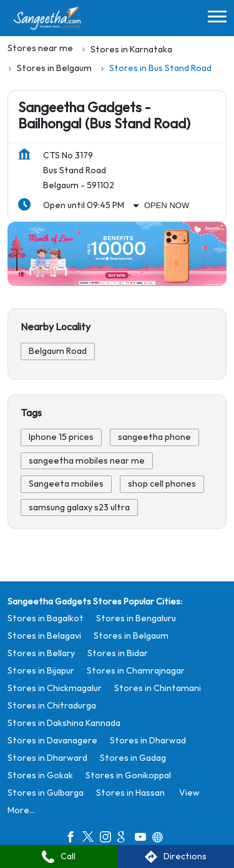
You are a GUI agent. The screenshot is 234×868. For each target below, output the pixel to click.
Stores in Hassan (130, 792)
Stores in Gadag (133, 757)
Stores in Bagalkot (46, 618)
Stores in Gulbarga (46, 792)
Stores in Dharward (47, 757)
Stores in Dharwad (148, 740)
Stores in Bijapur (41, 670)
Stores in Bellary (41, 653)
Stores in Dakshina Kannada (64, 723)
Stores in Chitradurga (52, 705)
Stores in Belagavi (44, 635)
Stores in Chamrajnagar (136, 670)
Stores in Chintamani (158, 688)
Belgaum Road (58, 351)
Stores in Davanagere (52, 740)
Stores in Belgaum (131, 635)
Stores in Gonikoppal (128, 775)
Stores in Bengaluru (136, 618)
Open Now (167, 205)
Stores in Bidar (118, 653)
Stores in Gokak (40, 775)
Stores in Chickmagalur (55, 688)
